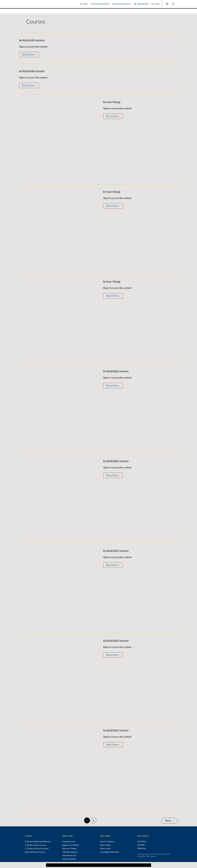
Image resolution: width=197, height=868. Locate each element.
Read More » (29, 54)
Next (170, 820)
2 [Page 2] (93, 820)
